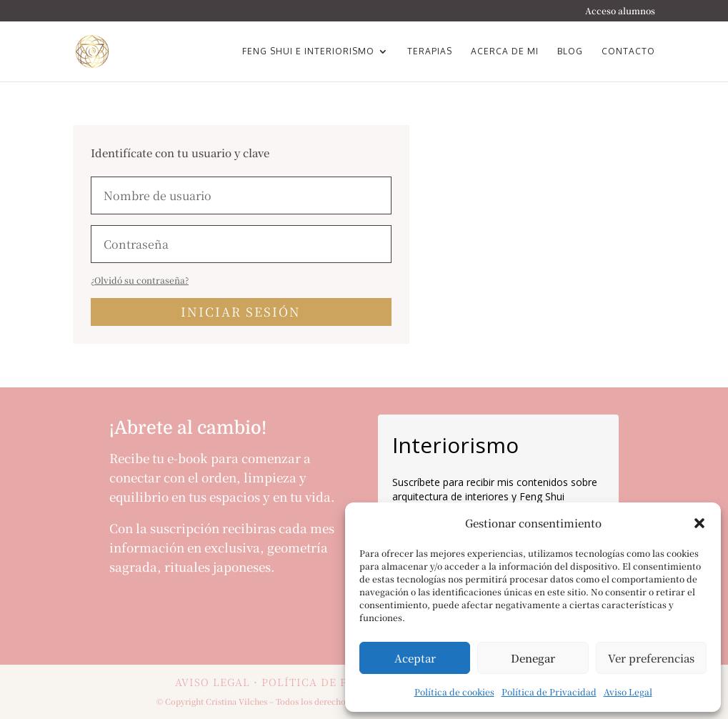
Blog (570, 51)
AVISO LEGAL (213, 682)
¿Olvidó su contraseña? (140, 280)
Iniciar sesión (241, 311)
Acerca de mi (505, 51)
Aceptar (415, 658)
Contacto (628, 51)
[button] (699, 523)
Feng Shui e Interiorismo (308, 51)
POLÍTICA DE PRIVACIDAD (336, 682)
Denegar (533, 658)
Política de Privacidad (549, 691)
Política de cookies (454, 691)
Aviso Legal (628, 691)
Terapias (430, 51)
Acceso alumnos (620, 11)
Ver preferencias (651, 658)
